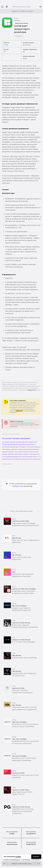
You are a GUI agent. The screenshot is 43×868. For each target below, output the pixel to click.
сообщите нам (31, 390)
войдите (16, 486)
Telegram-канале (25, 423)
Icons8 (6, 45)
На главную (26, 860)
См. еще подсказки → (8, 464)
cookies (18, 857)
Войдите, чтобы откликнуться (21, 864)
